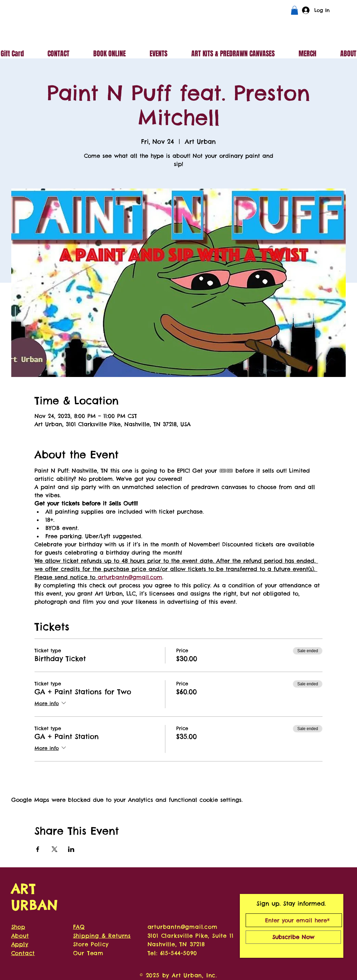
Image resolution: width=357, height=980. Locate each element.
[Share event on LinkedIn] (71, 849)
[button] (294, 10)
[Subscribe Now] (293, 937)
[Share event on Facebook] (38, 849)
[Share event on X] (54, 849)
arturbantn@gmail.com (183, 927)
